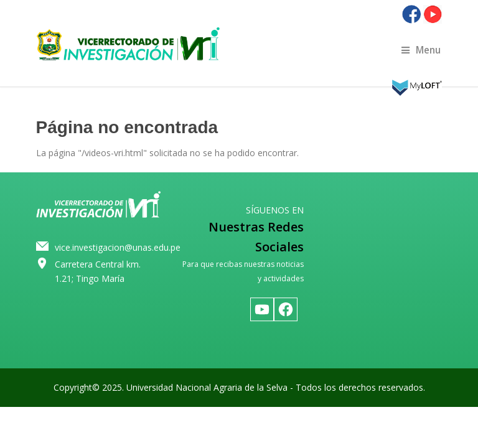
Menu (421, 50)
